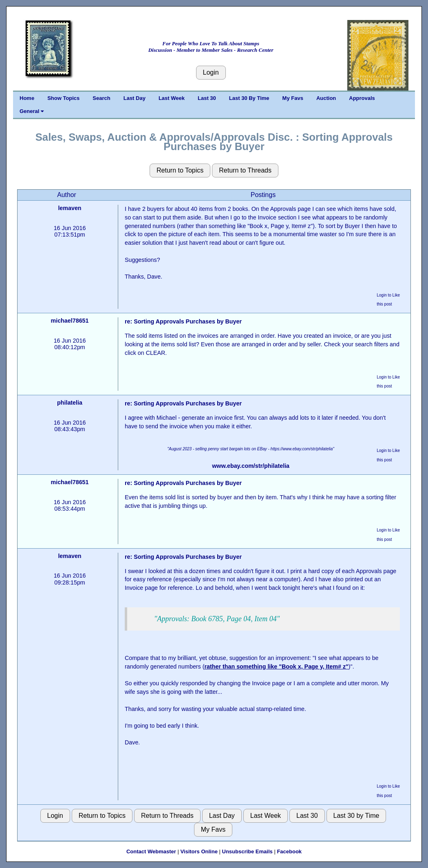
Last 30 (207, 98)
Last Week (172, 98)
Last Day (135, 98)
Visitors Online (199, 851)
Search (101, 98)
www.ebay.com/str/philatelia (251, 466)
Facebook (289, 851)
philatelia (70, 403)
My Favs (293, 98)
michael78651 (69, 321)
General (32, 111)
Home (27, 98)
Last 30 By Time (249, 98)
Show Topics (63, 98)
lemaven (69, 208)
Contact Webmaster (151, 851)
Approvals (362, 98)
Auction (326, 98)
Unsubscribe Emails (247, 851)
